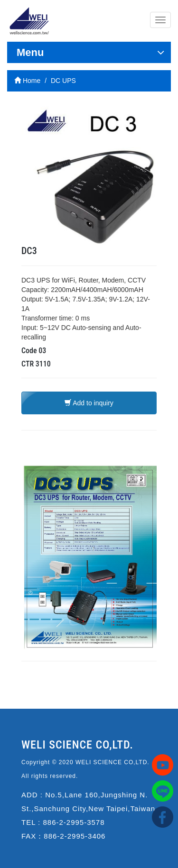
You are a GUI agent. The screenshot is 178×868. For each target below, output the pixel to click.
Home (27, 81)
